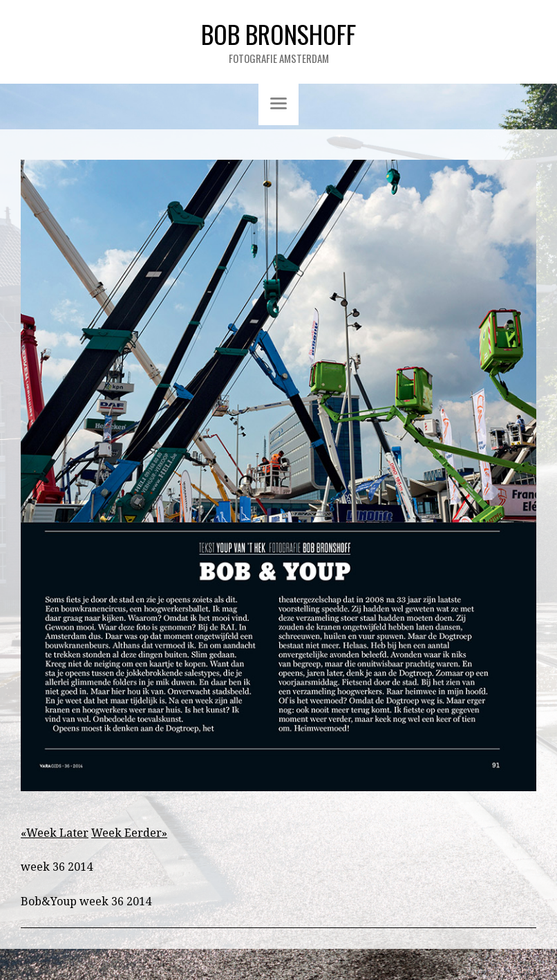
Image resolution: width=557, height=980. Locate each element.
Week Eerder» (129, 833)
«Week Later (55, 833)
